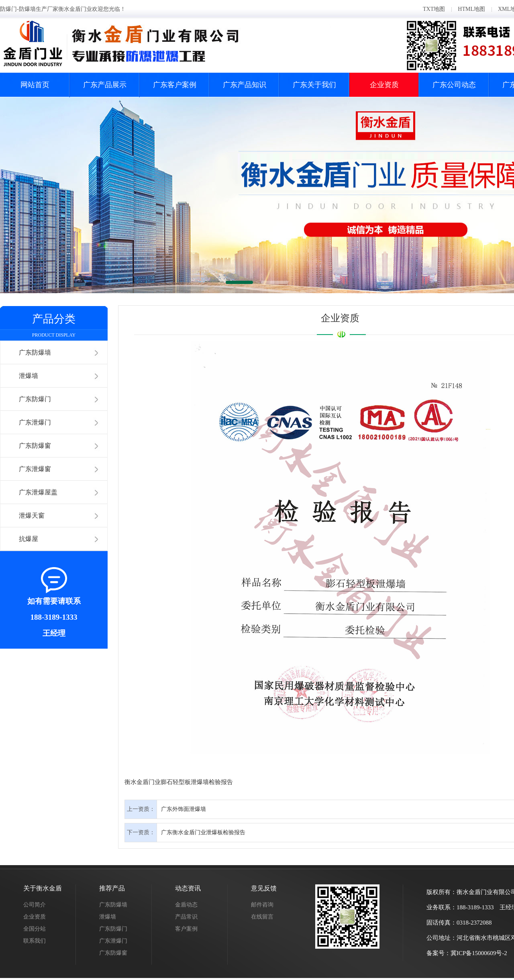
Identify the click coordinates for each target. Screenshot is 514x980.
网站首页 (35, 85)
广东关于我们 (314, 85)
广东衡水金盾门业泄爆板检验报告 (203, 832)
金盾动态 (186, 905)
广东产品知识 (245, 85)
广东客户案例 (175, 85)
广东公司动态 (454, 85)
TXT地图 (434, 9)
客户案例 (186, 929)
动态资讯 (188, 888)
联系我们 (35, 941)
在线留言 (262, 917)
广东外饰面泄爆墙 (184, 809)
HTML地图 (471, 9)
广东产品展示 (105, 85)
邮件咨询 (262, 905)
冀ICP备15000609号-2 (479, 953)
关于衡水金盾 (43, 888)
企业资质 (384, 85)
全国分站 (35, 929)
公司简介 (35, 905)
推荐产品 (112, 888)
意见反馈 (264, 888)
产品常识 (186, 917)
